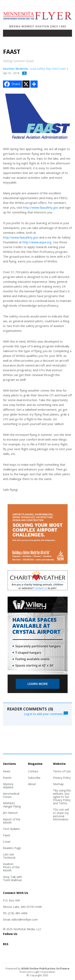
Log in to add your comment (46, 713)
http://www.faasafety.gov (41, 207)
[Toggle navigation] (9, 34)
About (32, 784)
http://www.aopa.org (37, 242)
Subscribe (34, 778)
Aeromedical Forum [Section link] (11, 795)
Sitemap (58, 784)
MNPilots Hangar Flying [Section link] (12, 805)
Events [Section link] (7, 778)
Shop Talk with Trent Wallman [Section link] (12, 878)
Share (12, 84)
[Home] (37, 21)
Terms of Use (62, 771)
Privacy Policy (62, 778)
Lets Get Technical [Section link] (9, 856)
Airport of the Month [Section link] (12, 821)
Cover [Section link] (7, 842)
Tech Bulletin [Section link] (11, 829)
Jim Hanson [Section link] (10, 813)
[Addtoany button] (34, 84)
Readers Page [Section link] (12, 848)
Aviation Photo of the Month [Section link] (11, 867)
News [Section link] (7, 771)
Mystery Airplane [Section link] (8, 786)
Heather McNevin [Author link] (15, 69)
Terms (63, 803)
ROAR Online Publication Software (45, 968)
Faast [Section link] (7, 835)
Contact (33, 771)
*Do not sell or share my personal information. (61, 814)
